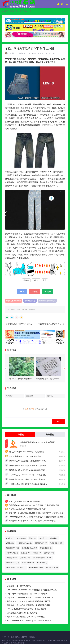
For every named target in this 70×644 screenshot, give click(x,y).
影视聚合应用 (13, 563)
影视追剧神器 (28, 563)
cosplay (21, 538)
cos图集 (42, 563)
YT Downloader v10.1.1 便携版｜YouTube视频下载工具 (29, 620)
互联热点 (23, 11)
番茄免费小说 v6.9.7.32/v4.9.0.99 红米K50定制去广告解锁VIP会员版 (37, 470)
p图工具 (10, 543)
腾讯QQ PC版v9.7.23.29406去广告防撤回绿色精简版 (30, 452)
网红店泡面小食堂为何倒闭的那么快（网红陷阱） (28, 324)
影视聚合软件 (41, 543)
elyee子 (43, 538)
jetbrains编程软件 (36, 567)
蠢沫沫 (32, 538)
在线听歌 (32, 637)
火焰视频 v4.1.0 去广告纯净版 (19, 586)
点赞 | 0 (36, 280)
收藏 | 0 (26, 280)
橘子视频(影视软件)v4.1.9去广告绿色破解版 (37, 442)
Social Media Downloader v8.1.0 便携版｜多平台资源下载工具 (32, 590)
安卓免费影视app (29, 548)
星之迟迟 (26, 553)
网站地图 (5, 641)
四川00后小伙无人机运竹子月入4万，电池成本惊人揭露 (31, 379)
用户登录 (11, 637)
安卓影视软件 (13, 548)
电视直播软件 (46, 548)
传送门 (4, 637)
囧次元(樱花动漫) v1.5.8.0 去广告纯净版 (25, 456)
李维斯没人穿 (30, 301)
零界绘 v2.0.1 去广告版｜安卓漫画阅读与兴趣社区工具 (29, 601)
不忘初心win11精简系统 (16, 567)
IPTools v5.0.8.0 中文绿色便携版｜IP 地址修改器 (26, 609)
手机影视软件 (56, 543)
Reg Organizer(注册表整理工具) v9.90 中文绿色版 (27, 594)
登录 (27, 409)
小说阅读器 (12, 558)
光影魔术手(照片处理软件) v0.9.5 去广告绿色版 (26, 617)
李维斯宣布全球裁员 (47, 301)
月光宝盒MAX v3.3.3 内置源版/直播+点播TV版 (28, 466)
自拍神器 (54, 538)
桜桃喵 (37, 553)
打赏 (45, 280)
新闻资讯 (14, 11)
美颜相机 (25, 558)
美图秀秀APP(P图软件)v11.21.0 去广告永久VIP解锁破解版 (33, 479)
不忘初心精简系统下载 (42, 558)
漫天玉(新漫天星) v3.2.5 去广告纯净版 (22, 613)
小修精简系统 (12, 553)
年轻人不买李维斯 (14, 301)
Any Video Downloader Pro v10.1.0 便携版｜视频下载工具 (30, 597)
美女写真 (49, 553)
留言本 (18, 637)
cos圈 (10, 538)
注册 (33, 409)
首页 (6, 11)
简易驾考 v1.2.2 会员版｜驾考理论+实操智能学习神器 (28, 605)
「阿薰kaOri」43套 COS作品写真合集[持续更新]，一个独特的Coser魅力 (38, 484)
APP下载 (24, 637)
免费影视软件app (25, 543)
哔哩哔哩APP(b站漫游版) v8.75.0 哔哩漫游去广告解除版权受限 (34, 461)
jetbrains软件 (52, 567)
